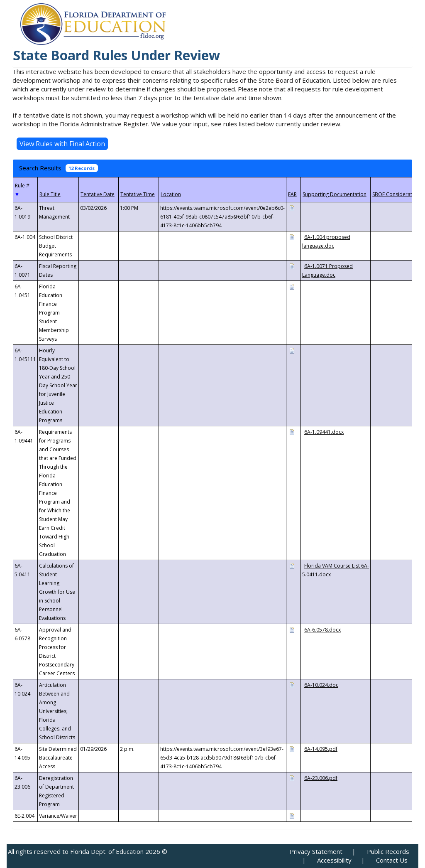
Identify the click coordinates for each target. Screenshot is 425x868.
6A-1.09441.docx (324, 432)
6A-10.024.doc (321, 685)
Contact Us (392, 860)
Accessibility (334, 860)
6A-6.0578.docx (322, 630)
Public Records (388, 851)
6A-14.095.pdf (321, 749)
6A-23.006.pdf (321, 778)
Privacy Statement (316, 851)
